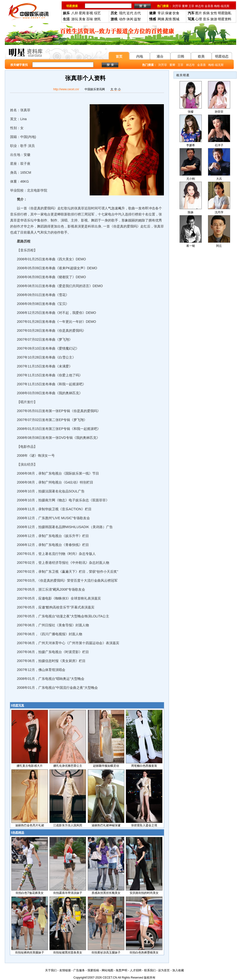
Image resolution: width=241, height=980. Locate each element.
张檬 (191, 112)
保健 (168, 13)
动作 (122, 19)
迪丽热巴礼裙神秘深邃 (106, 825)
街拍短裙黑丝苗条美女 (68, 952)
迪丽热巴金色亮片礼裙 (30, 825)
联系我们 (150, 970)
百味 (90, 19)
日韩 (181, 56)
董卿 (185, 6)
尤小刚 (191, 179)
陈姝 (191, 212)
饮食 (176, 13)
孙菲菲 (219, 112)
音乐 (206, 19)
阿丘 (219, 246)
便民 (97, 19)
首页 (119, 56)
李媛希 (191, 145)
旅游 (214, 19)
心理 (199, 19)
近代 (130, 13)
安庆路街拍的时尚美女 (144, 893)
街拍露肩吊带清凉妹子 (68, 893)
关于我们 (51, 970)
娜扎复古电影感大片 (30, 766)
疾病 (206, 13)
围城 (176, 19)
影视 (90, 13)
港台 (160, 56)
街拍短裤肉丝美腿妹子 (30, 952)
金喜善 (209, 6)
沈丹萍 (219, 212)
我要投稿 (93, 970)
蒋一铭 (191, 246)
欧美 (201, 56)
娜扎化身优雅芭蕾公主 (68, 766)
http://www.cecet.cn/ (66, 89)
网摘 (161, 19)
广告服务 (79, 970)
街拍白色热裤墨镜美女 (144, 952)
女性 (214, 13)
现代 (122, 13)
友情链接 (65, 970)
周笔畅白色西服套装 (144, 766)
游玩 (75, 19)
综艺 (97, 13)
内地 (140, 56)
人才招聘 (136, 970)
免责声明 (121, 970)
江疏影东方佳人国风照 (68, 825)
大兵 (219, 179)
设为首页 (164, 970)
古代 (137, 13)
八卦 (75, 13)
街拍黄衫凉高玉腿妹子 (106, 952)
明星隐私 (225, 13)
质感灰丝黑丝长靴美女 (106, 893)
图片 (199, 13)
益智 (137, 19)
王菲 (191, 6)
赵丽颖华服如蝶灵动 (106, 766)
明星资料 (225, 19)
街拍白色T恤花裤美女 (30, 893)
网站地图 (107, 970)
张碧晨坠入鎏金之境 (144, 825)
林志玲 (200, 6)
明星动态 (222, 56)
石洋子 (219, 145)
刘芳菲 (177, 6)
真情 (168, 19)
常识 (161, 13)
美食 (82, 19)
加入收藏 (178, 970)
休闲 (130, 19)
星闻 (82, 13)
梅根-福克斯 (222, 6)
